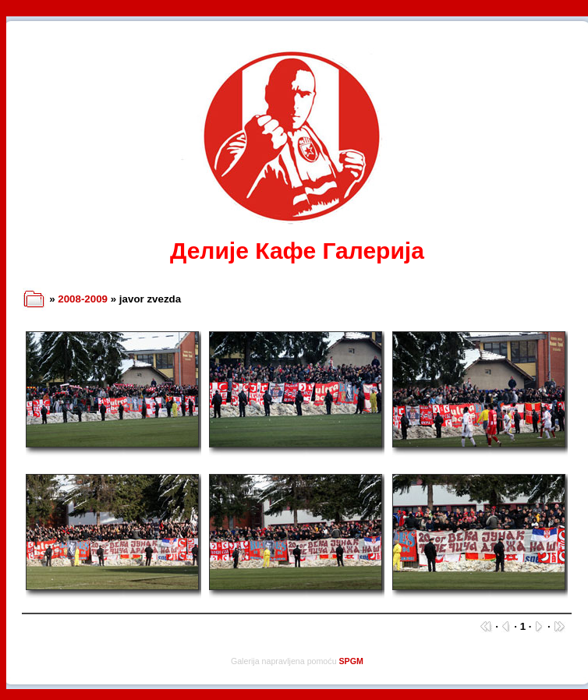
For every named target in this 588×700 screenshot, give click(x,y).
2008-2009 (83, 299)
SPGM (351, 661)
